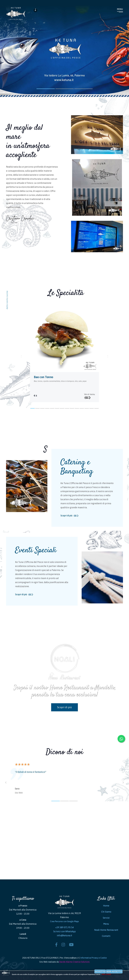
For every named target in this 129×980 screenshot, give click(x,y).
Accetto (100, 971)
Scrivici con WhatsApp (64, 931)
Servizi (106, 918)
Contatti (106, 936)
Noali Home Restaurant (106, 930)
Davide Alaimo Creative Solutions (74, 962)
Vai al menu (90, 396)
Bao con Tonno (44, 377)
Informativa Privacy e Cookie (94, 958)
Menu (120, 9)
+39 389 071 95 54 (64, 927)
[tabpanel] (64, 353)
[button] (33, 408)
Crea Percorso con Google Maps (64, 921)
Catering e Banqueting (77, 467)
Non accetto (114, 971)
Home (106, 906)
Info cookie (106, 974)
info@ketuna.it (64, 935)
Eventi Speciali (36, 550)
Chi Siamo (106, 912)
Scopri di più (66, 516)
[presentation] (6, 782)
